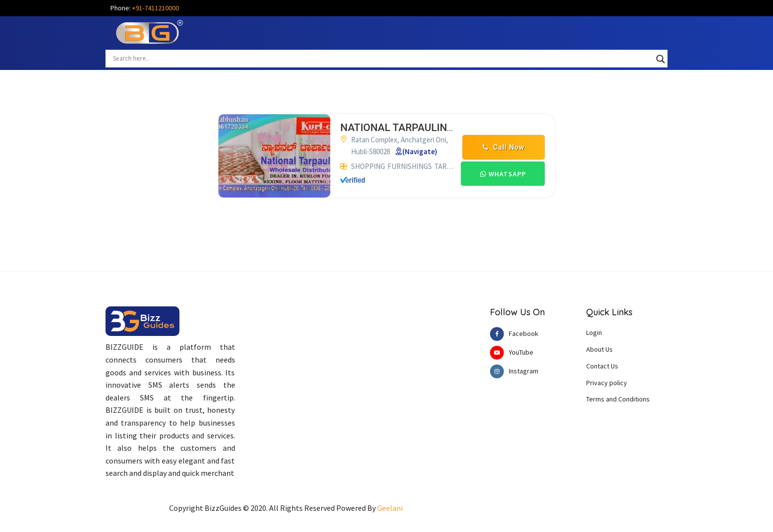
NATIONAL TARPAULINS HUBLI (413, 128)
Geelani (390, 508)
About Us (599, 349)
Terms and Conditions (618, 399)
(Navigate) (420, 151)
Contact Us (602, 366)
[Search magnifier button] (661, 59)
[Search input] (382, 58)
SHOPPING (368, 166)
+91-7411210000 (156, 8)
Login (594, 332)
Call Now (504, 147)
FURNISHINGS (410, 166)
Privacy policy (607, 383)
